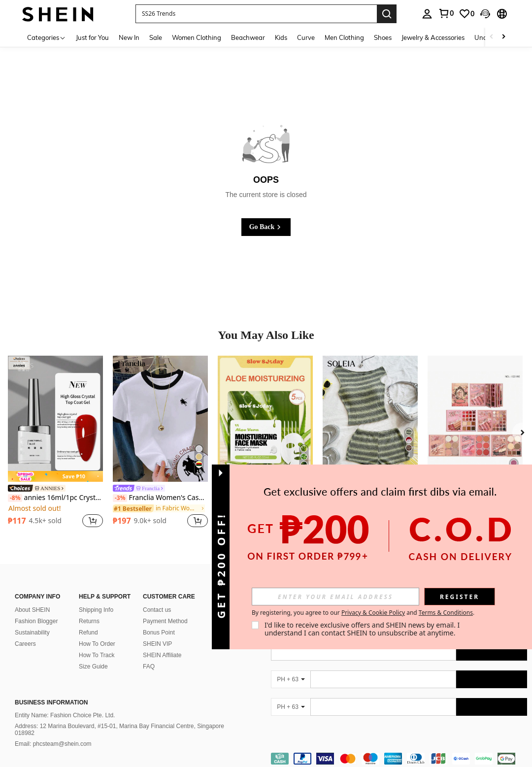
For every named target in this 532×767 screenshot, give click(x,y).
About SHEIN (32, 610)
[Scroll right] (503, 37)
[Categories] (47, 37)
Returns (89, 621)
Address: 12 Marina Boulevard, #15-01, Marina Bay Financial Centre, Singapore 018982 (119, 730)
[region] (36, 521)
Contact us (157, 610)
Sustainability (32, 633)
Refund (88, 633)
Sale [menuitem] (156, 37)
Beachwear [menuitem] (248, 37)
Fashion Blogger (36, 621)
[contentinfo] (399, 759)
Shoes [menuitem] (383, 37)
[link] (466, 14)
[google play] (464, 613)
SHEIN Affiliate (162, 655)
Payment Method (165, 621)
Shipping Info (96, 610)
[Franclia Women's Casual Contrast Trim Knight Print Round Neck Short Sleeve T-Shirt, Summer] (160, 419)
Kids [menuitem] (281, 37)
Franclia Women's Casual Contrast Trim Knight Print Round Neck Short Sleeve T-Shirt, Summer (160, 498)
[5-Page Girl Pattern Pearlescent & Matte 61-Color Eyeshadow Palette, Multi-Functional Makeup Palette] (475, 419)
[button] (256, 14)
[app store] (445, 613)
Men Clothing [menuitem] (344, 37)
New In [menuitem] (129, 37)
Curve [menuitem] (306, 37)
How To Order (97, 644)
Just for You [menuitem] (92, 37)
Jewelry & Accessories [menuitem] (433, 37)
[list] (350, 616)
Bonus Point (159, 633)
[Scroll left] (492, 37)
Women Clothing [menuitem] (197, 37)
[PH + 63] (291, 679)
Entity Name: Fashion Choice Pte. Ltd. (65, 715)
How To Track (97, 655)
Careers (25, 644)
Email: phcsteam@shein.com (53, 744)
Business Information (51, 702)
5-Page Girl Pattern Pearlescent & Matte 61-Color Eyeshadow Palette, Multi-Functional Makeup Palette (475, 489)
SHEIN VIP (157, 644)
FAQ (149, 667)
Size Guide (93, 667)
